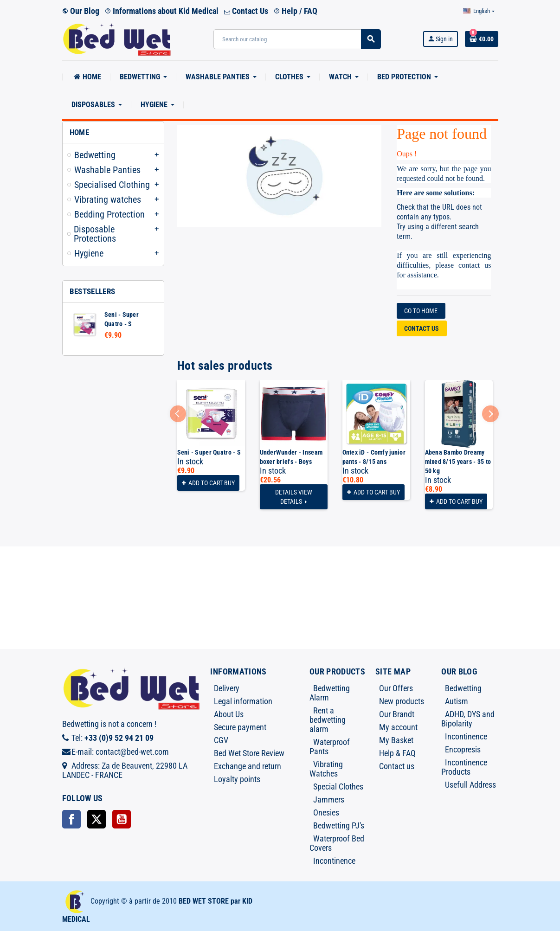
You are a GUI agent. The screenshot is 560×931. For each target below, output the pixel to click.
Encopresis (463, 749)
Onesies (326, 812)
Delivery (227, 688)
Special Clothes (338, 787)
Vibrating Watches (326, 769)
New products (402, 701)
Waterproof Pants (330, 747)
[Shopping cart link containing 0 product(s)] (482, 39)
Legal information (243, 701)
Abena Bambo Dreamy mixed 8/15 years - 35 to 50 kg (458, 462)
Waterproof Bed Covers (337, 843)
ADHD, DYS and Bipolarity (468, 719)
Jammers (329, 799)
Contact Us (246, 11)
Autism (457, 701)
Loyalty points (237, 779)
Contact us (422, 328)
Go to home (421, 311)
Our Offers (396, 688)
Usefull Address (470, 785)
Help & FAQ (397, 753)
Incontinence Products (464, 767)
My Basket (396, 740)
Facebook (71, 819)
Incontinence (334, 861)
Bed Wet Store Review (249, 753)
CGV (221, 740)
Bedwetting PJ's (339, 825)
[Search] (297, 39)
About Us (229, 714)
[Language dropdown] (479, 11)
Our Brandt (397, 714)
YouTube (122, 819)
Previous (178, 414)
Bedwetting (463, 688)
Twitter (97, 819)
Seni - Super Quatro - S (209, 452)
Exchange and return (248, 766)
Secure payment (240, 727)
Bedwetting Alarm (330, 693)
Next (490, 414)
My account (398, 727)
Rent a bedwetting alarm (328, 720)
